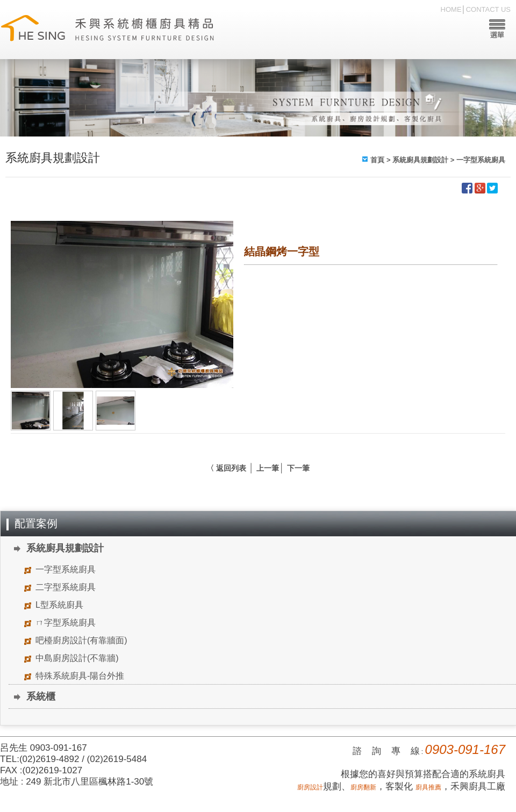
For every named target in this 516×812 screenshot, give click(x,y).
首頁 (377, 160)
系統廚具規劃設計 (420, 160)
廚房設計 (310, 787)
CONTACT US (488, 9)
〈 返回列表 (226, 468)
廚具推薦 (428, 787)
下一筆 (298, 468)
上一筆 (268, 468)
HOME (451, 9)
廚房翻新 (363, 787)
